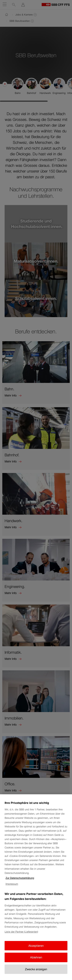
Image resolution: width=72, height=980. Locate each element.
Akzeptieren (36, 946)
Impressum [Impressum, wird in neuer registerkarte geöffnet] (12, 884)
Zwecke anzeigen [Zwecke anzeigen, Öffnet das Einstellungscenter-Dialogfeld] (36, 970)
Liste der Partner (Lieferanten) (21, 932)
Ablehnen (36, 958)
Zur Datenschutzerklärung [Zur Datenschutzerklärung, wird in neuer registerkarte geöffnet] (20, 879)
